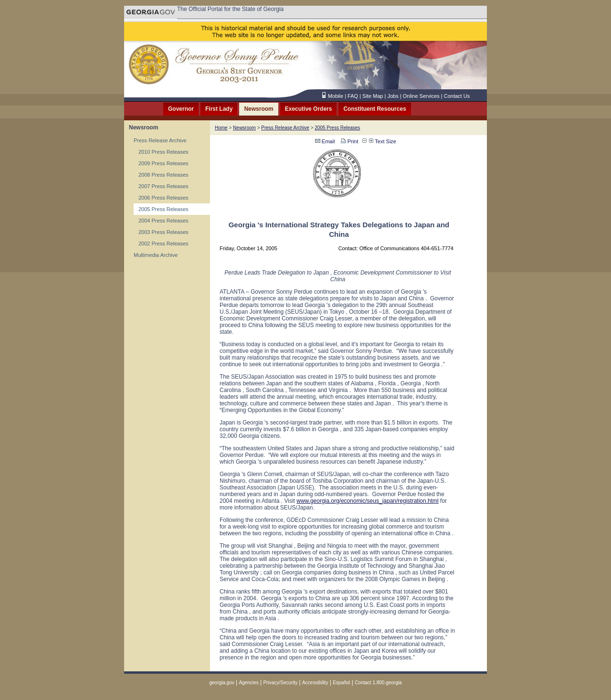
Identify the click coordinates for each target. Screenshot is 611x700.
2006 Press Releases (163, 198)
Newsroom (258, 109)
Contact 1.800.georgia (378, 683)
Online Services (421, 96)
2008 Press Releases (163, 175)
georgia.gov (221, 683)
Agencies (249, 683)
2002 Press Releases (163, 244)
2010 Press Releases (163, 152)
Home (221, 128)
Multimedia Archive (156, 255)
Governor (181, 109)
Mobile (336, 96)
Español (341, 683)
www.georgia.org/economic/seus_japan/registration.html (368, 501)
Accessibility (315, 683)
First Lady (219, 109)
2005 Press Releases (163, 209)
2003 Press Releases (163, 232)
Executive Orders (309, 109)
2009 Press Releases (163, 163)
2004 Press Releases (163, 221)
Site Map (373, 96)
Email (325, 141)
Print (349, 141)
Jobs (393, 96)
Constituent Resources (374, 109)
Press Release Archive (160, 140)
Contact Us (457, 96)
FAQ (353, 96)
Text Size (383, 141)
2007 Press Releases (163, 186)
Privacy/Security (280, 683)
